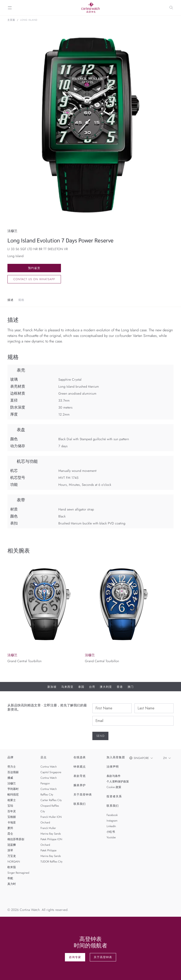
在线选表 (80, 757)
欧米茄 (12, 867)
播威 (10, 778)
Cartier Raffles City (51, 800)
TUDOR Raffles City (51, 862)
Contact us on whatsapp (34, 279)
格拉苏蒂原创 (16, 839)
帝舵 (10, 878)
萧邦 (10, 828)
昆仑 (10, 834)
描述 (10, 300)
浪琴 (10, 850)
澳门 (131, 687)
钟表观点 (80, 767)
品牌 (10, 757)
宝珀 (10, 806)
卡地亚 (12, 822)
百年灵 (12, 811)
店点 (44, 757)
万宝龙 (12, 856)
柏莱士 (12, 800)
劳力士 (12, 767)
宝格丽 (12, 817)
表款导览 (80, 776)
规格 (21, 300)
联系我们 (80, 804)
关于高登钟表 (83, 795)
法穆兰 (12, 783)
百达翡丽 (13, 772)
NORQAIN (14, 862)
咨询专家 (75, 957)
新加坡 (52, 687)
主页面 (11, 20)
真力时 (12, 884)
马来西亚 (67, 687)
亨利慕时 (13, 789)
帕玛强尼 (13, 795)
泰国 (81, 687)
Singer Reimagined (18, 873)
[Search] (171, 8)
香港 (120, 687)
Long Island (29, 20)
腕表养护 (80, 785)
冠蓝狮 (12, 845)
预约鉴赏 (34, 268)
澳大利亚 (106, 687)
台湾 (92, 687)
